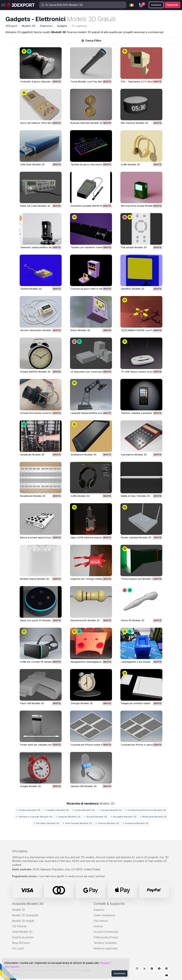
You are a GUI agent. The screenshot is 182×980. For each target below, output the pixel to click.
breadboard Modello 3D (33, 496)
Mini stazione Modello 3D (135, 123)
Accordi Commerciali (106, 932)
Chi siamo (20, 851)
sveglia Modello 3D (31, 786)
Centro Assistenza (104, 915)
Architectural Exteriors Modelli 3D (146, 810)
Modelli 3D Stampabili (25, 915)
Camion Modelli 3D (107, 823)
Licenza (98, 926)
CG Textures (19, 926)
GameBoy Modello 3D (133, 289)
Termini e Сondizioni (105, 943)
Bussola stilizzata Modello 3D (87, 123)
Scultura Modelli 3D (28, 810)
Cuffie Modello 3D (130, 164)
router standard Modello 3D (136, 538)
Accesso (156, 5)
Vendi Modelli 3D (22, 932)
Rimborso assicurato (106, 948)
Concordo (119, 973)
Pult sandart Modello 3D (134, 247)
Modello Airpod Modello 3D (35, 579)
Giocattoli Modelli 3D (123, 817)
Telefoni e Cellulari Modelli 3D (34, 817)
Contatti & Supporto (109, 904)
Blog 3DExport (21, 943)
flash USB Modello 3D (32, 703)
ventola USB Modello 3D (84, 786)
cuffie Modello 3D (80, 496)
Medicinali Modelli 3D (153, 817)
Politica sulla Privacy (106, 937)
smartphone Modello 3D (84, 455)
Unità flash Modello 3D (32, 164)
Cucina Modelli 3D (83, 810)
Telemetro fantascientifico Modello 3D (41, 247)
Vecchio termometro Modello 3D (38, 330)
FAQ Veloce (101, 921)
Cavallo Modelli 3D (110, 810)
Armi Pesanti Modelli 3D (77, 823)
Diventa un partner (23, 937)
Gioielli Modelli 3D (95, 817)
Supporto (99, 910)
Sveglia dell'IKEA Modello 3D (35, 372)
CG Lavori (18, 948)
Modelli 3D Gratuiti (23, 921)
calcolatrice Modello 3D (134, 455)
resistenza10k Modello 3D (85, 620)
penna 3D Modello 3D (133, 620)
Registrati (172, 5)
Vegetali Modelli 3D (68, 817)
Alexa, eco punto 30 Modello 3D (37, 620)
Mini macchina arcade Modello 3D (139, 206)
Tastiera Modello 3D (31, 289)
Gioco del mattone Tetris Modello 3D (40, 123)
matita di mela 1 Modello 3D (135, 496)
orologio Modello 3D (82, 703)
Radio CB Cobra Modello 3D (35, 206)
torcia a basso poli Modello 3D (138, 579)
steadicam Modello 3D (32, 455)
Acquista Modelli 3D (28, 904)
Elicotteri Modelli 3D (46, 823)
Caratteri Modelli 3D (56, 810)
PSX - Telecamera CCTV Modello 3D (141, 82)
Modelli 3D (19, 910)
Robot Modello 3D (80, 330)
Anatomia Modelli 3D (135, 823)
